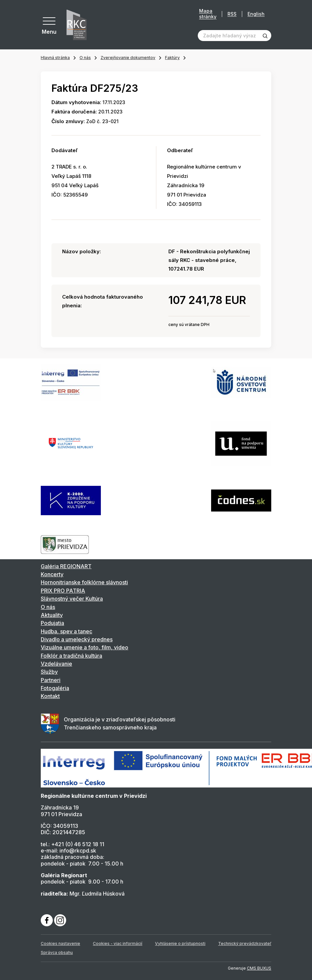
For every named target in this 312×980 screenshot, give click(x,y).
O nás (85, 58)
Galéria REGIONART (66, 566)
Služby (49, 672)
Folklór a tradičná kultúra (71, 656)
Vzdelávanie (56, 664)
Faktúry (172, 58)
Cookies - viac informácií (118, 943)
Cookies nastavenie (60, 943)
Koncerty (52, 574)
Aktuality (52, 615)
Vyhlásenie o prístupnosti (180, 943)
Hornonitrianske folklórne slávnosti (84, 582)
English (256, 14)
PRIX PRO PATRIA (63, 591)
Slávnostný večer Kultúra (72, 599)
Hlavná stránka (55, 58)
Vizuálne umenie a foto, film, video (85, 647)
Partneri (51, 680)
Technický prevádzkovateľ (245, 943)
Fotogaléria (55, 688)
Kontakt (50, 696)
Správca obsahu (57, 952)
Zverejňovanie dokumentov (128, 58)
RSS (232, 14)
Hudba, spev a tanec (66, 631)
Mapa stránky (208, 14)
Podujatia (52, 623)
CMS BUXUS (259, 968)
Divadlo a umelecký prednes (77, 639)
